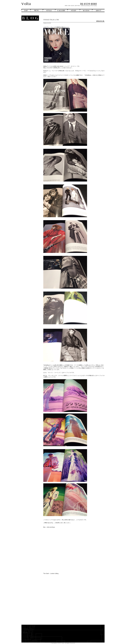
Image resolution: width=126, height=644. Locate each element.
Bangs (31, 28)
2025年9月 (33, 87)
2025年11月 (32, 84)
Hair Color (29, 33)
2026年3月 (33, 78)
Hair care (30, 66)
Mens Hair (29, 37)
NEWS (32, 52)
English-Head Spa (29, 45)
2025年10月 (32, 85)
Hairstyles (30, 46)
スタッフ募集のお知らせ (29, 60)
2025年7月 (33, 90)
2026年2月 (33, 79)
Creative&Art (29, 43)
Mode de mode (30, 49)
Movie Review (29, 51)
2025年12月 (32, 82)
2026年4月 (33, 76)
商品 (32, 63)
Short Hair (29, 42)
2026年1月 (33, 81)
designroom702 (31, 96)
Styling (31, 70)
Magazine (30, 48)
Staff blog (29, 54)
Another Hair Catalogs (29, 25)
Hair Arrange (29, 31)
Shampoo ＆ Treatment (29, 67)
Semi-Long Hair (28, 40)
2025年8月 (33, 88)
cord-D (34, 99)
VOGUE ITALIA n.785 (51, 20)
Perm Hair (29, 39)
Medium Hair (29, 36)
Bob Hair (30, 30)
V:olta (31, 57)
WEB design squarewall (29, 98)
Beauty (32, 64)
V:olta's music (27, 58)
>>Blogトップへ (31, 103)
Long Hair (30, 34)
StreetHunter (29, 55)
